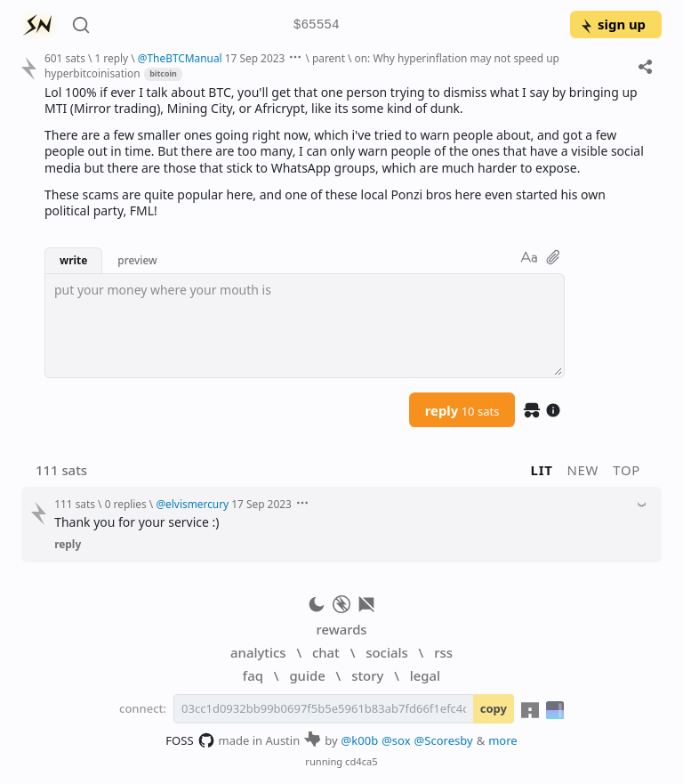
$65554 (317, 25)
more (503, 740)
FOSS (190, 740)
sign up (612, 24)
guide (307, 675)
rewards (341, 629)
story (367, 675)
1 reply (111, 58)
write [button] (73, 260)
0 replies (126, 504)
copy (494, 708)
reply (462, 410)
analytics (258, 652)
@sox (396, 740)
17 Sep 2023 (255, 58)
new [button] (583, 470)
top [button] (627, 470)
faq (253, 675)
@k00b (360, 740)
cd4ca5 (362, 761)
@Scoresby (444, 740)
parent (329, 58)
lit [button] (542, 470)
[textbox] (305, 326)
